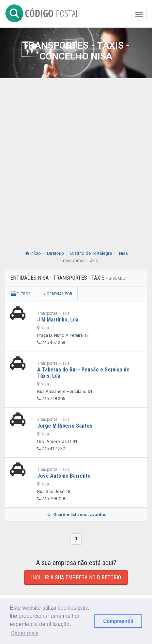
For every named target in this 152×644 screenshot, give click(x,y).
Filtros (20, 294)
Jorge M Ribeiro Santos (65, 426)
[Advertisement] (76, 158)
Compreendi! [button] (118, 621)
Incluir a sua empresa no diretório (76, 577)
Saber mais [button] (25, 633)
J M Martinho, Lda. (58, 320)
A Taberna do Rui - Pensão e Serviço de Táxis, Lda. (83, 373)
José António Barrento (64, 476)
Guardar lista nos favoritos (76, 515)
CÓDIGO (42, 12)
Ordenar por (58, 294)
